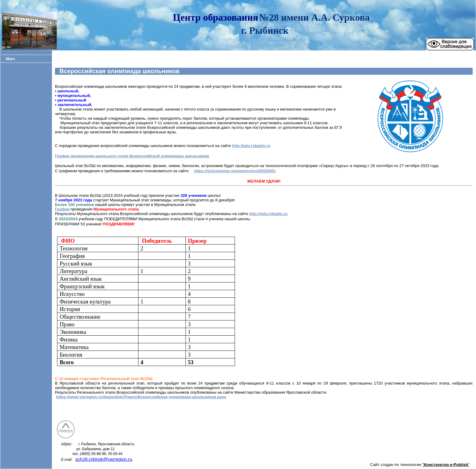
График (62, 209)
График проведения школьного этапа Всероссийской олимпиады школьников (132, 156)
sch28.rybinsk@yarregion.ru (104, 459)
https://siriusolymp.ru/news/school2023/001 (235, 171)
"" (446, 465)
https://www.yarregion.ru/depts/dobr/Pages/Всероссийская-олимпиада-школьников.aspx (141, 397)
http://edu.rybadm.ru (251, 146)
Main (10, 59)
